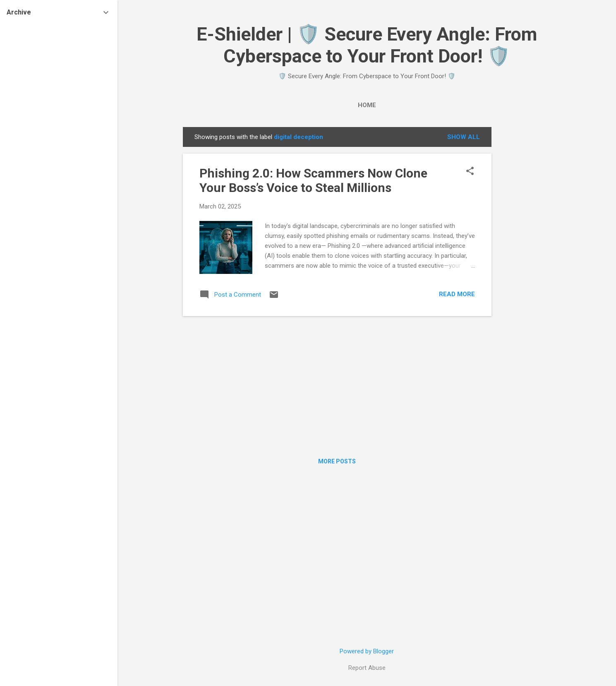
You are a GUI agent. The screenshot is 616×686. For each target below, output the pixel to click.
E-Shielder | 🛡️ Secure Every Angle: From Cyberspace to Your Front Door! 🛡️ (367, 45)
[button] (470, 172)
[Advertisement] (525, 251)
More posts (337, 461)
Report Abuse (367, 668)
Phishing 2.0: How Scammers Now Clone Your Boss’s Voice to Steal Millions (313, 180)
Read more (457, 294)
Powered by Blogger (367, 651)
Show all (464, 137)
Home (367, 105)
